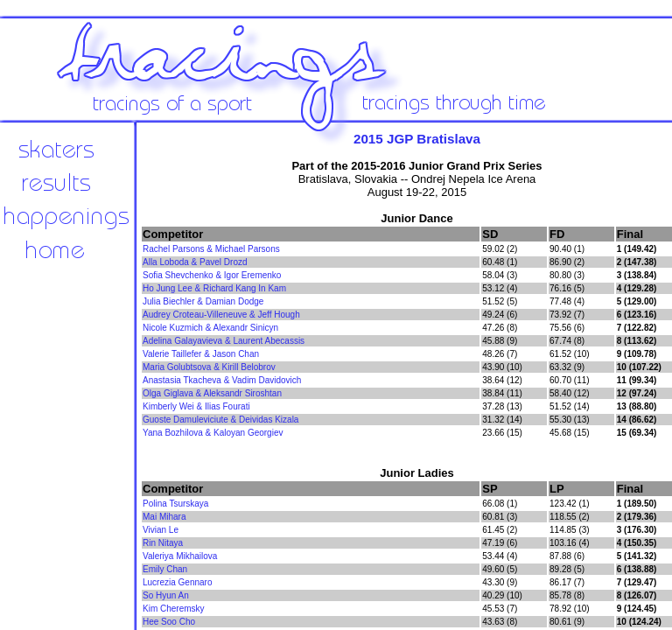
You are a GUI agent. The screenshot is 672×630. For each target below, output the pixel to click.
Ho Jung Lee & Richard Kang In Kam (214, 288)
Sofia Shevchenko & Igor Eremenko (212, 275)
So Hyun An (166, 595)
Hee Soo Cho (169, 622)
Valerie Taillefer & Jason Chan (201, 354)
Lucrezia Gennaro (178, 582)
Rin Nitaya (163, 543)
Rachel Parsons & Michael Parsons (211, 249)
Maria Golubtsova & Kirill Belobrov (209, 367)
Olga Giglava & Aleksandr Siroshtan (212, 393)
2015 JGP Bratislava (417, 139)
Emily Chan (165, 569)
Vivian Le (161, 530)
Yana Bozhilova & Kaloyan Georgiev (213, 433)
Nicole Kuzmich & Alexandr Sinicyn (210, 328)
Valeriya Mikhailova (180, 556)
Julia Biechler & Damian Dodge (203, 301)
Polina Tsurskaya (175, 504)
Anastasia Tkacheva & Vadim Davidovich (222, 380)
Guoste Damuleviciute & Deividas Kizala (220, 420)
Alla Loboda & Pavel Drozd (195, 262)
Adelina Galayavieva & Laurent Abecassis (224, 341)
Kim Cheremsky (174, 609)
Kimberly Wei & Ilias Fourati (196, 406)
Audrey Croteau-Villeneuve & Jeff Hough (221, 315)
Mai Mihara (164, 517)
